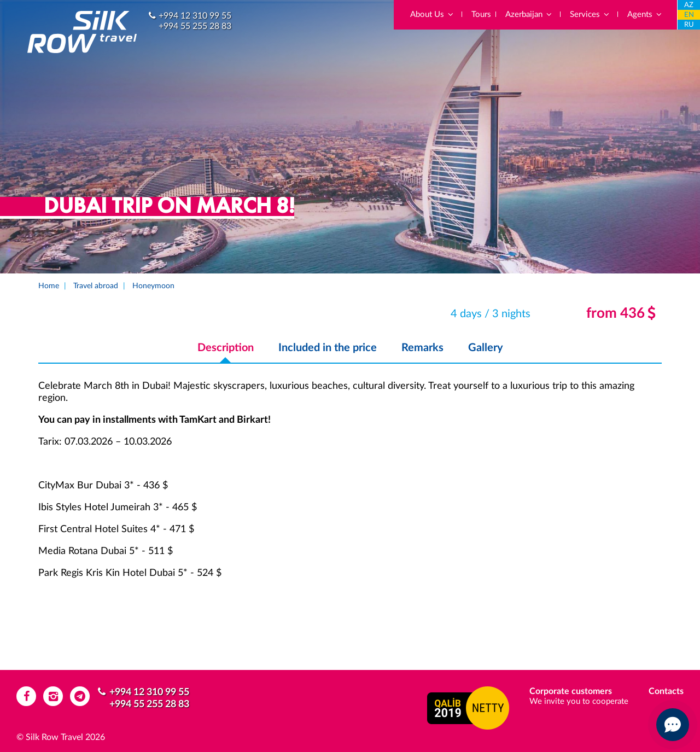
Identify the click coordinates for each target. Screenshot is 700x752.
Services (590, 14)
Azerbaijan (529, 14)
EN (689, 15)
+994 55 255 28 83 (195, 26)
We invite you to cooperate (579, 701)
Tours (481, 14)
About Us (432, 14)
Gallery (486, 348)
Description (226, 348)
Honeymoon (153, 286)
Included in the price (328, 348)
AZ (689, 5)
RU (689, 25)
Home (49, 286)
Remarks (422, 348)
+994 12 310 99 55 (195, 16)
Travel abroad (96, 286)
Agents (645, 14)
